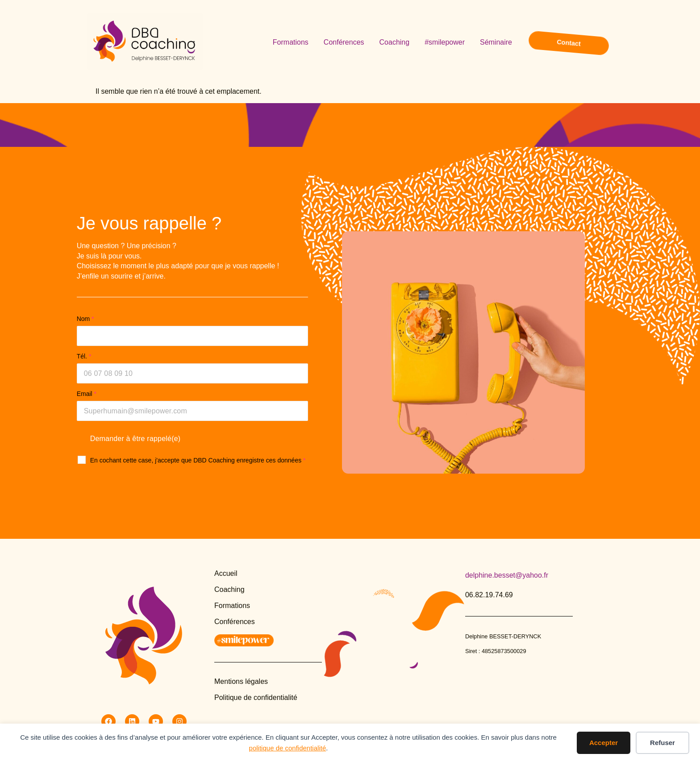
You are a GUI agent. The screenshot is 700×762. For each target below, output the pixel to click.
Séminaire (496, 42)
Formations (291, 42)
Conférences (344, 42)
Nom (85, 319)
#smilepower (445, 42)
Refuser (662, 743)
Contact (569, 43)
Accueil (226, 573)
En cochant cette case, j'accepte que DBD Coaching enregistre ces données (198, 460)
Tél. (84, 356)
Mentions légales (241, 681)
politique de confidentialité (288, 748)
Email (87, 394)
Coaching (395, 42)
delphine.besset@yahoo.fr (507, 575)
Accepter (604, 743)
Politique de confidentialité (256, 697)
